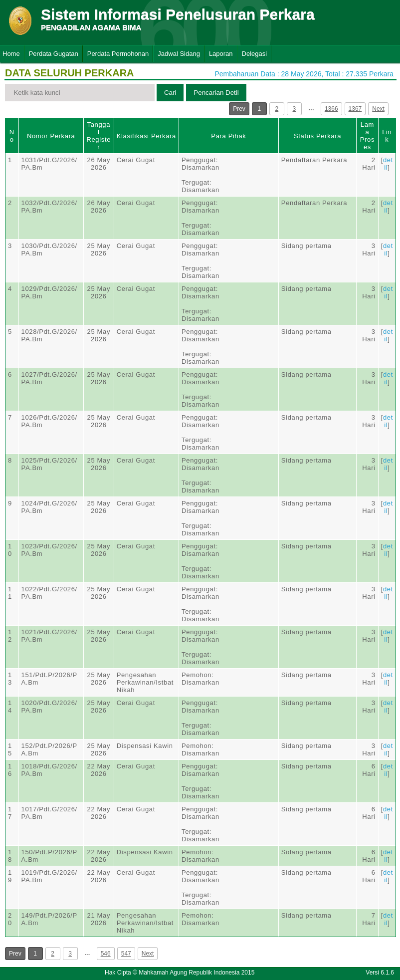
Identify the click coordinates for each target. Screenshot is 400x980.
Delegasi (255, 54)
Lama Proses (367, 136)
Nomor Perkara (51, 136)
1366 (331, 109)
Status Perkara (317, 136)
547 (126, 954)
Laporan (221, 54)
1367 (355, 109)
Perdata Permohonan (118, 54)
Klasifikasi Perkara (146, 136)
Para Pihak (228, 136)
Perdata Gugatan (54, 54)
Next (378, 109)
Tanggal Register (99, 136)
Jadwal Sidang (179, 54)
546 (106, 954)
